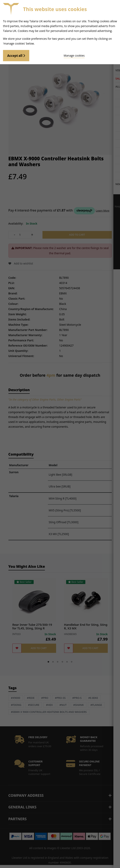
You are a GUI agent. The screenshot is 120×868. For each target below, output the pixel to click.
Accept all (16, 56)
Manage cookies (61, 55)
